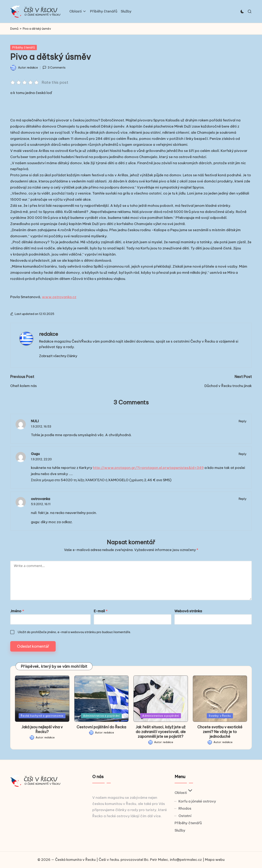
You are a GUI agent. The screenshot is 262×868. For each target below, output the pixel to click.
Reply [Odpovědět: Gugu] (243, 454)
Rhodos (185, 808)
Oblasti (184, 793)
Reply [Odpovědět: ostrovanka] (243, 499)
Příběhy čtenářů (24, 48)
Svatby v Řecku (220, 716)
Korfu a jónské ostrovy (197, 801)
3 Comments (54, 68)
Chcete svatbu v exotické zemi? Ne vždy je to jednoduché (220, 732)
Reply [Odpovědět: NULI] (243, 421)
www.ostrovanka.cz (59, 297)
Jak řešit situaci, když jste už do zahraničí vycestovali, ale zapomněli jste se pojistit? (161, 732)
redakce (49, 334)
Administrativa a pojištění (101, 716)
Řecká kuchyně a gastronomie (42, 716)
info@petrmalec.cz (186, 860)
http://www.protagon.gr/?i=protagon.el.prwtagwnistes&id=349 (148, 468)
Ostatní (185, 816)
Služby (180, 830)
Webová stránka (188, 611)
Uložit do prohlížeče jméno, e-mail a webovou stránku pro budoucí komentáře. (74, 632)
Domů (14, 29)
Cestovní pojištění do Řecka (101, 727)
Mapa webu (215, 860)
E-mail (101, 611)
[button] (58, 356)
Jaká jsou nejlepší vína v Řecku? (42, 729)
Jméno (17, 611)
